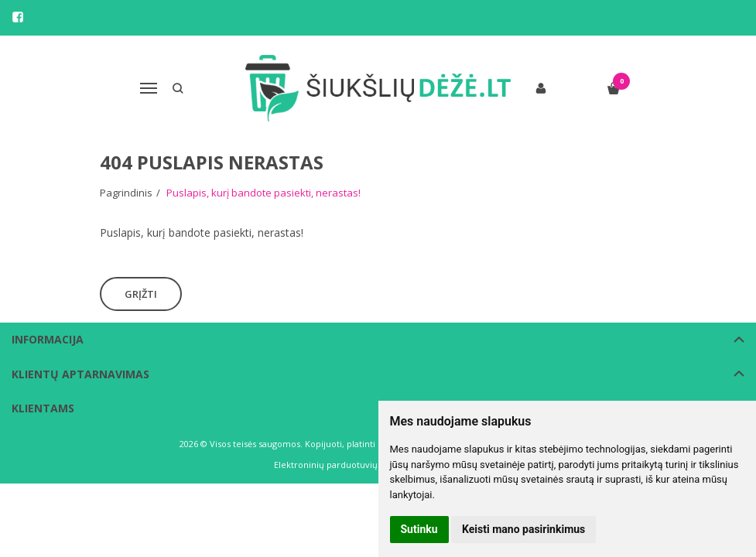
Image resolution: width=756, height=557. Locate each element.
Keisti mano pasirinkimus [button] (523, 529)
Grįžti (141, 294)
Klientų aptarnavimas (80, 374)
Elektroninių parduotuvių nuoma (342, 465)
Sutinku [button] (419, 529)
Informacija (48, 339)
